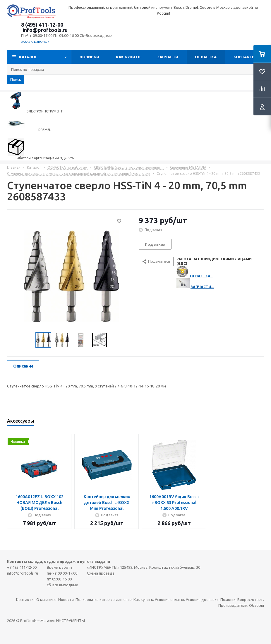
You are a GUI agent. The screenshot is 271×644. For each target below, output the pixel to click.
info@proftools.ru (45, 30)
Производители (233, 605)
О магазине (46, 599)
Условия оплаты (169, 599)
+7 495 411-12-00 (22, 567)
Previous (29, 340)
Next (114, 340)
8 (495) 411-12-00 (42, 25)
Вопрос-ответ (250, 599)
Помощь (228, 599)
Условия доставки (202, 599)
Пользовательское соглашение (104, 599)
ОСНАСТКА (206, 57)
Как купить (128, 57)
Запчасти (168, 57)
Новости (66, 599)
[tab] (23, 367)
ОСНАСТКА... (201, 276)
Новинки (89, 57)
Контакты (245, 57)
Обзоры (257, 605)
